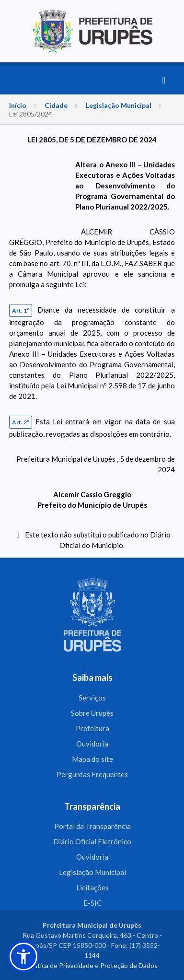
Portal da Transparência (92, 826)
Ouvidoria (92, 744)
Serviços (92, 698)
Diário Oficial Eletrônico (92, 841)
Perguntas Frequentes (92, 774)
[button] (23, 957)
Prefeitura (92, 728)
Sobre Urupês (92, 713)
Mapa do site (92, 759)
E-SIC (92, 903)
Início (18, 105)
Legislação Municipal (119, 105)
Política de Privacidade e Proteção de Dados (92, 965)
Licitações (92, 887)
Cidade (56, 105)
